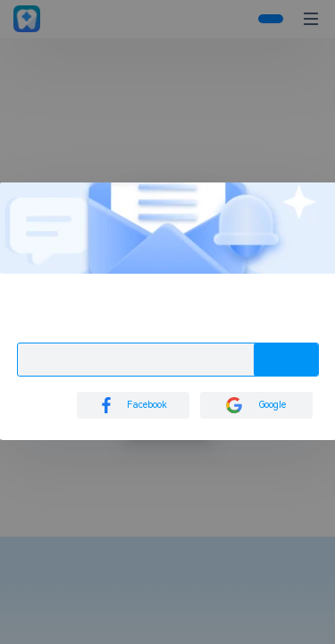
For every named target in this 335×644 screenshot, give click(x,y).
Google (256, 405)
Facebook (133, 405)
